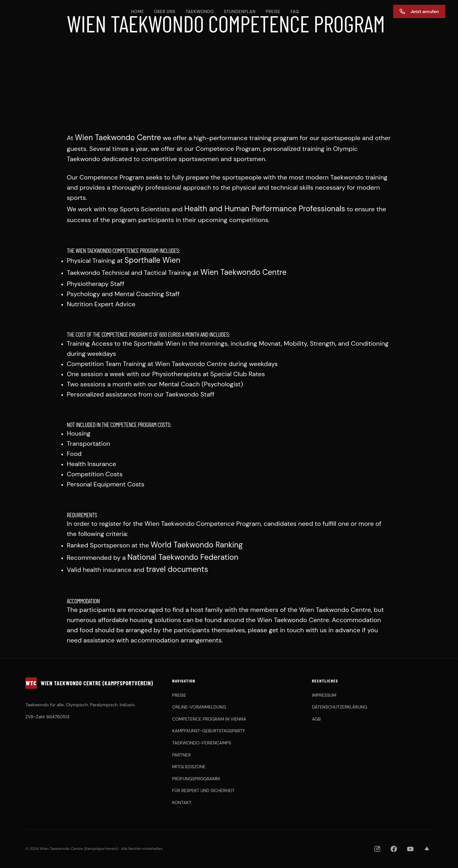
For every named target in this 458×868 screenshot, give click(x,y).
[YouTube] (410, 849)
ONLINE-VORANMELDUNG (199, 707)
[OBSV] (247, 849)
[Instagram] (377, 849)
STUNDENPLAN (240, 12)
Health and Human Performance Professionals (265, 209)
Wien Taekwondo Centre (118, 137)
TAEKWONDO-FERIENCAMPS (202, 743)
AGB (316, 719)
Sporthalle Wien (152, 260)
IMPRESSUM (324, 695)
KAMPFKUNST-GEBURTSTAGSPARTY (208, 731)
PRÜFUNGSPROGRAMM (196, 779)
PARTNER (181, 755)
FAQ (295, 12)
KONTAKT (182, 803)
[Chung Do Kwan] (291, 849)
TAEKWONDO (200, 12)
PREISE (273, 12)
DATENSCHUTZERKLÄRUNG (340, 707)
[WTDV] (209, 849)
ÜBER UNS (165, 12)
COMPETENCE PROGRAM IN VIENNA (209, 719)
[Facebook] (394, 849)
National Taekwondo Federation (183, 557)
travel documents (177, 569)
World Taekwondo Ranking (197, 545)
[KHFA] (274, 849)
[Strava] (427, 849)
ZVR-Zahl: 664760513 (48, 717)
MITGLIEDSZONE (189, 767)
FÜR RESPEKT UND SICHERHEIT (203, 790)
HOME (138, 12)
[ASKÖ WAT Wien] (323, 849)
